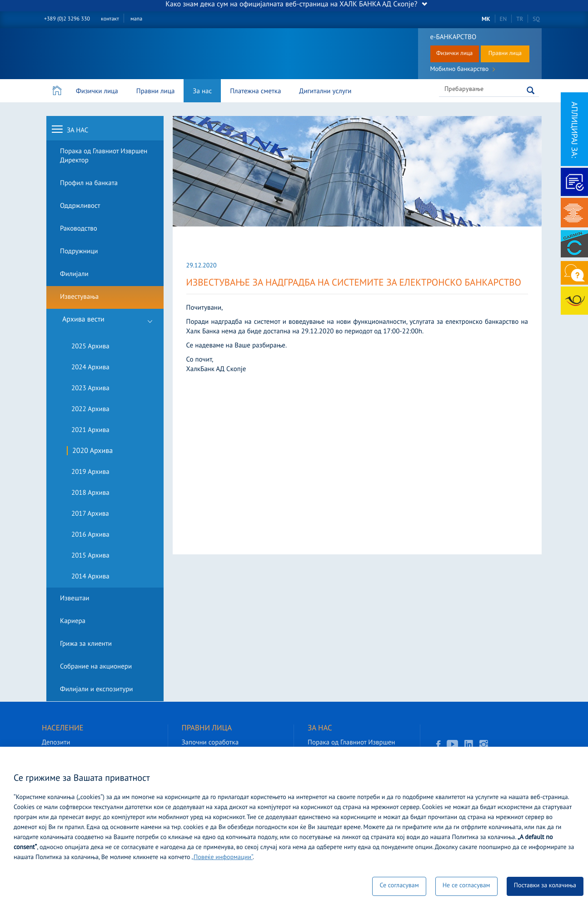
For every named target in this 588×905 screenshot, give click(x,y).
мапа (136, 19)
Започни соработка (210, 743)
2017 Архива (90, 514)
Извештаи (75, 599)
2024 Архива (90, 368)
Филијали (74, 274)
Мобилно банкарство (463, 70)
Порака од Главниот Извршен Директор (104, 156)
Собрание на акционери (96, 667)
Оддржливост (80, 206)
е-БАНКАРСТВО (453, 38)
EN (503, 19)
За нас (202, 92)
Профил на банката (89, 184)
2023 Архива (90, 389)
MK (486, 19)
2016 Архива (90, 535)
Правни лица (505, 54)
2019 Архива (90, 472)
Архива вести (111, 323)
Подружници (79, 252)
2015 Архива (90, 556)
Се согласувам (399, 886)
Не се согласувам (466, 886)
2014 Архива (90, 577)
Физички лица (454, 54)
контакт (110, 19)
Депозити (56, 743)
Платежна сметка (255, 92)
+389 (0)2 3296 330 (67, 19)
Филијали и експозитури (96, 690)
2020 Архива (92, 452)
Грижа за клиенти (86, 644)
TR (520, 19)
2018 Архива (90, 493)
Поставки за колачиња (545, 886)
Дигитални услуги (325, 92)
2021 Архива (90, 430)
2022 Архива (90, 410)
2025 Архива (90, 347)
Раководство (79, 229)
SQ (536, 19)
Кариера (73, 621)
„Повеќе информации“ (222, 858)
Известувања (79, 297)
